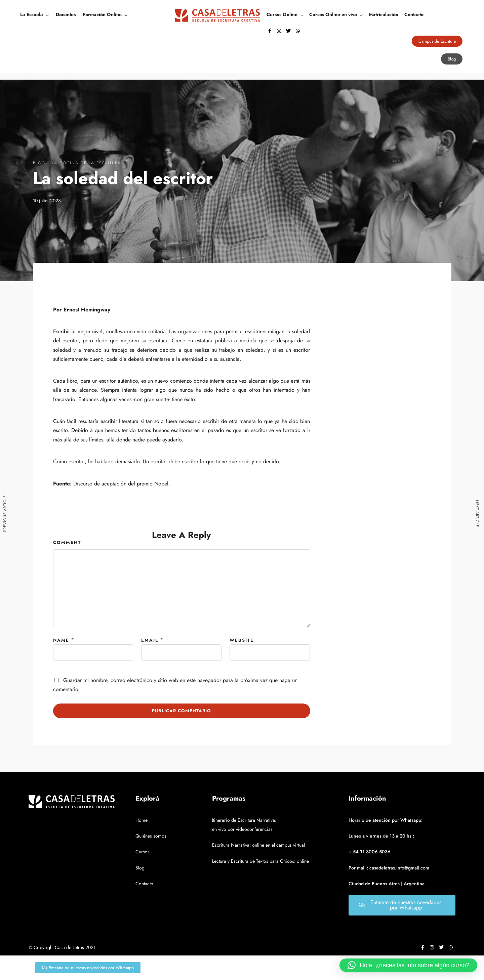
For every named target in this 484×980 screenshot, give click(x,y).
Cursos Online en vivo (333, 14)
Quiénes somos (151, 836)
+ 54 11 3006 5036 (370, 852)
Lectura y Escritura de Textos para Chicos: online (260, 861)
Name (61, 640)
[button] (408, 965)
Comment (67, 542)
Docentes (66, 14)
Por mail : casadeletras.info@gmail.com (389, 868)
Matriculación (384, 14)
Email (150, 640)
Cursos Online (282, 14)
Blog (39, 163)
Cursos (143, 852)
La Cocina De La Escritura (86, 163)
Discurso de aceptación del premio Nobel (121, 484)
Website (242, 640)
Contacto (414, 14)
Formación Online (102, 14)
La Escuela (32, 14)
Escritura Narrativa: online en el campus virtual (258, 845)
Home (142, 820)
